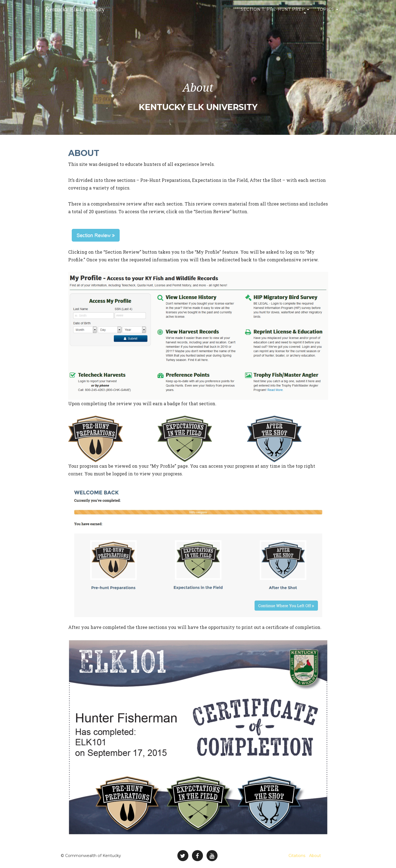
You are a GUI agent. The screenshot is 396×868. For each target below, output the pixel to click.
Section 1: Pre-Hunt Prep (275, 14)
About (315, 856)
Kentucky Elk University (84, 14)
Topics (328, 14)
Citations (297, 856)
